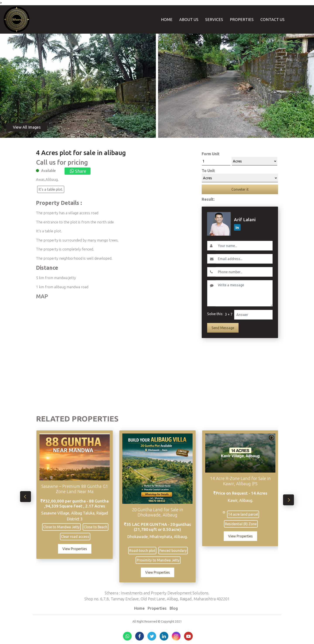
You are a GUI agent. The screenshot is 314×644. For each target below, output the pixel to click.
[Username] (244, 246)
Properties (242, 19)
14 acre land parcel (245, 514)
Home (167, 19)
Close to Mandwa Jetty (63, 527)
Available (48, 171)
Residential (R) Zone (243, 524)
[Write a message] (244, 293)
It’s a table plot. (51, 189)
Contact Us (272, 19)
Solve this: (215, 314)
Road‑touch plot (144, 551)
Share (78, 171)
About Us (189, 19)
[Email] (244, 259)
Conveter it (240, 189)
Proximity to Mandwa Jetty (160, 560)
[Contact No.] (244, 272)
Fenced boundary (175, 551)
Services (214, 19)
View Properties (76, 549)
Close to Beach (97, 527)
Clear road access (77, 537)
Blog (174, 608)
